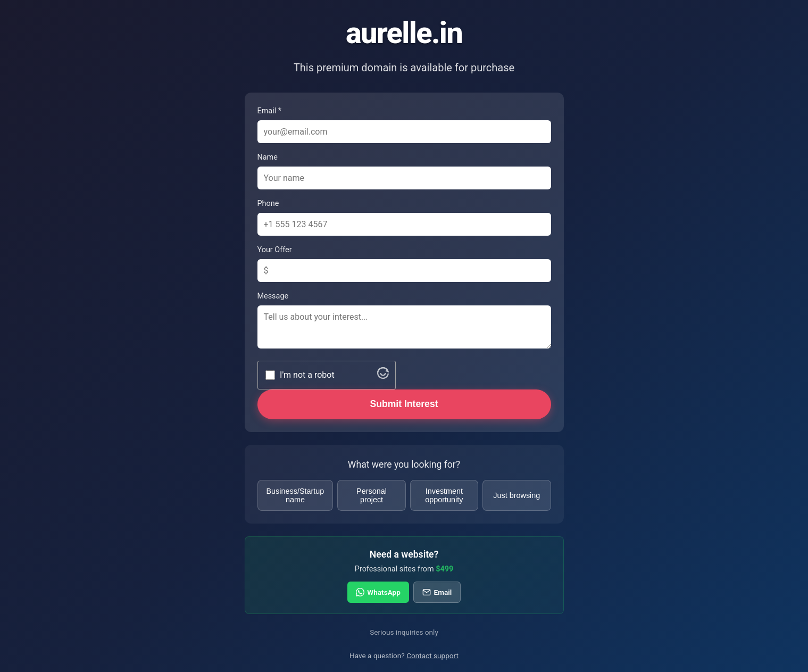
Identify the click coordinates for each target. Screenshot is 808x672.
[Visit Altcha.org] (383, 376)
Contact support (432, 656)
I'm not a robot (307, 375)
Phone (268, 204)
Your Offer (275, 250)
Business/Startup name (295, 495)
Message (273, 296)
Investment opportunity (444, 495)
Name (268, 157)
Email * (269, 111)
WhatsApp (378, 592)
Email (437, 592)
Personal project (372, 495)
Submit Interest (404, 404)
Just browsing (517, 495)
